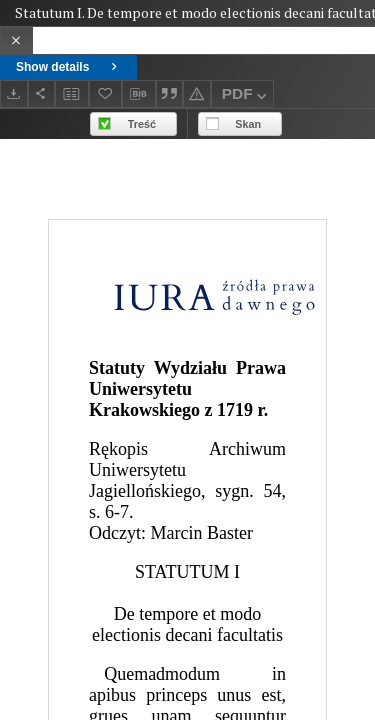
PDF (246, 96)
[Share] (42, 93)
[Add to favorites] (106, 93)
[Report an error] (197, 93)
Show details (68, 67)
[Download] (14, 93)
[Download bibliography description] (139, 94)
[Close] (16, 40)
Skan (248, 124)
